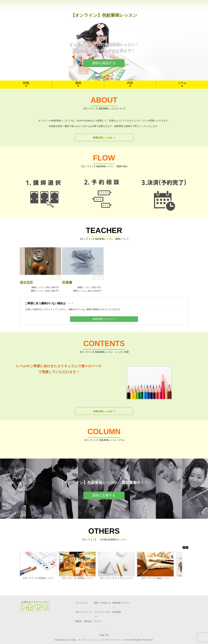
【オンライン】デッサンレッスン (116, 578)
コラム (182, 83)
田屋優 (67, 282)
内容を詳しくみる (103, 411)
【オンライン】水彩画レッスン (38, 578)
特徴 (26, 83)
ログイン (98, 621)
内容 (130, 83)
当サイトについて (84, 612)
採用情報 (117, 612)
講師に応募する (104, 495)
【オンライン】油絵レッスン (155, 578)
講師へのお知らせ (102, 603)
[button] (187, 548)
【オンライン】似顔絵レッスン (77, 578)
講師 (78, 83)
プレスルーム (82, 603)
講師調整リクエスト (104, 319)
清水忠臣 (26, 282)
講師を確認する (104, 63)
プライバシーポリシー (102, 614)
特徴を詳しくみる (103, 138)
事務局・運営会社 (84, 621)
